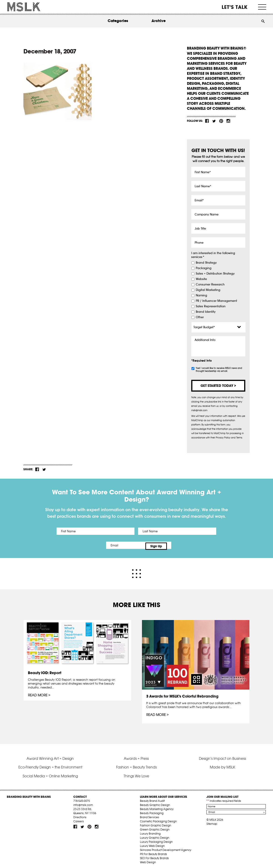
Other (200, 317)
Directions (80, 815)
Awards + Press (136, 756)
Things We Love (136, 774)
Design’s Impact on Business (222, 756)
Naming (201, 295)
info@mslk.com (83, 803)
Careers (79, 819)
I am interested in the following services (213, 255)
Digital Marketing (208, 290)
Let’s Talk (235, 7)
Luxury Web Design (152, 844)
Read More (38, 694)
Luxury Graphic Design (155, 836)
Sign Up (175, 545)
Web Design (148, 860)
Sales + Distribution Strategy (215, 274)
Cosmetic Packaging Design (158, 819)
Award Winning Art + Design (50, 756)
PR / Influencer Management (216, 301)
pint (221, 121)
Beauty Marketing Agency (157, 807)
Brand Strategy (206, 263)
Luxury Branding (150, 832)
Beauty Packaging (152, 811)
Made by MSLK (222, 765)
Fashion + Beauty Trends (136, 765)
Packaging (204, 268)
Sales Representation (211, 306)
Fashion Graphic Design (155, 823)
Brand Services (149, 815)
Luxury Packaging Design (156, 840)
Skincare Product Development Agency (166, 848)
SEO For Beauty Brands (154, 856)
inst (228, 121)
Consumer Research (210, 285)
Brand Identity (206, 312)
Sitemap (212, 822)
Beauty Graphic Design (155, 803)
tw (214, 121)
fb (207, 121)
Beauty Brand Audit (152, 799)
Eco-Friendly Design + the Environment (50, 765)
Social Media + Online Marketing (50, 774)
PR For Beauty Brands (153, 852)
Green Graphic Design (155, 827)
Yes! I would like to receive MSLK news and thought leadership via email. (219, 370)
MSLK (24, 7)
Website (201, 279)
